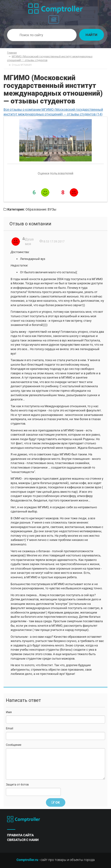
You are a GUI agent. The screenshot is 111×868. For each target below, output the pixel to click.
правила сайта (20, 835)
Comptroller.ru (27, 860)
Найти (92, 35)
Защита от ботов (17, 785)
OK (56, 802)
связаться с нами (23, 840)
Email (10, 728)
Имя (9, 712)
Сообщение (14, 745)
